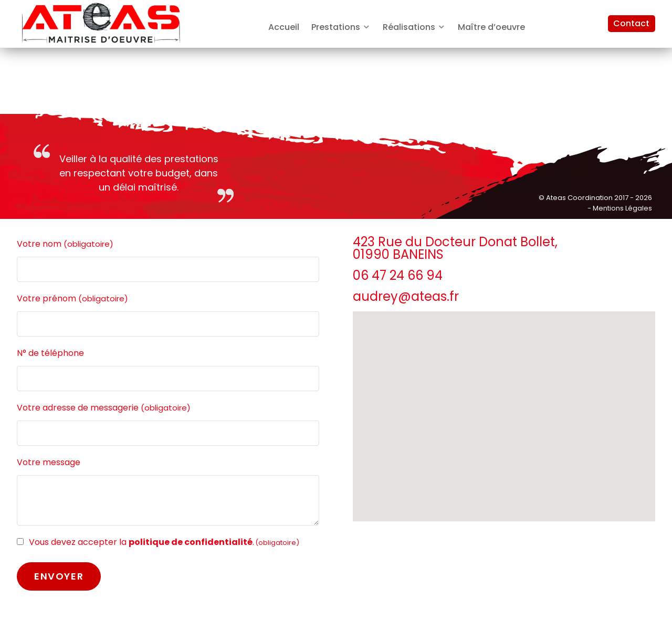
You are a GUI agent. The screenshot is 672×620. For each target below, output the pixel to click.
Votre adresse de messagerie (104, 408)
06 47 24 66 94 (398, 275)
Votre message (49, 462)
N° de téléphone (50, 353)
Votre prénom (72, 299)
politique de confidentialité (191, 542)
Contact (631, 23)
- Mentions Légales (620, 208)
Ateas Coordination (580, 198)
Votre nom (65, 244)
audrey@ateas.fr (406, 296)
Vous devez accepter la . (164, 542)
